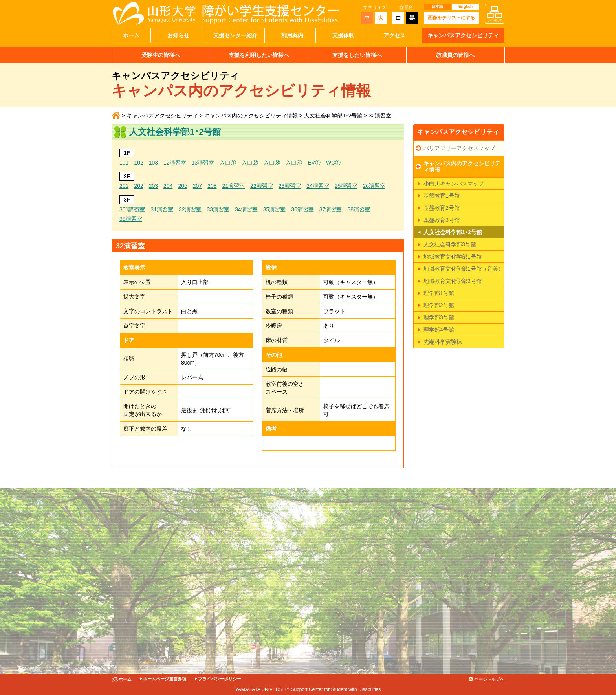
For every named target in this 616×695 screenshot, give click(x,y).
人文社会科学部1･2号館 (333, 116)
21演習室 (234, 186)
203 (153, 186)
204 (168, 186)
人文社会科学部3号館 (450, 244)
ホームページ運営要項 (165, 679)
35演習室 (275, 209)
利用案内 (292, 35)
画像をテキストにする (451, 18)
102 (138, 163)
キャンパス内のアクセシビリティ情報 (251, 116)
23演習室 (290, 186)
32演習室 (190, 209)
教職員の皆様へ (455, 55)
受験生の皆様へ (161, 55)
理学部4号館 (439, 330)
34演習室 (246, 209)
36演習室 (302, 209)
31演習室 (162, 209)
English (466, 6)
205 (182, 186)
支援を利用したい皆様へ (259, 55)
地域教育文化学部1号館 (453, 257)
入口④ (294, 163)
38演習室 (359, 209)
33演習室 (218, 209)
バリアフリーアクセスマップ (459, 148)
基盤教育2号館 (442, 208)
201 (124, 186)
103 (153, 163)
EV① (314, 163)
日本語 (437, 6)
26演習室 (374, 186)
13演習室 (203, 163)
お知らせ (178, 35)
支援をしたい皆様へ (357, 55)
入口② (250, 163)
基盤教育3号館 (442, 220)
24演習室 (318, 186)
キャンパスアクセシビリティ (463, 35)
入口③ (272, 163)
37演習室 (331, 209)
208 (212, 186)
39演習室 (131, 219)
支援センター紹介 (235, 35)
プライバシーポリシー (220, 679)
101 (124, 163)
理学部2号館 (439, 305)
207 (197, 186)
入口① (228, 163)
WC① (333, 163)
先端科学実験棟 (443, 342)
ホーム (131, 35)
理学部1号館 (439, 293)
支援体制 (343, 35)
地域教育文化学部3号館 (453, 281)
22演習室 (262, 186)
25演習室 (346, 186)
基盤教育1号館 (442, 196)
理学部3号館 (439, 317)
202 (138, 186)
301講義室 (132, 209)
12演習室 (175, 163)
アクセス (394, 35)
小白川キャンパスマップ (454, 183)
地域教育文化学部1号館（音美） (464, 269)
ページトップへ (489, 679)
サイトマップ (495, 14)
